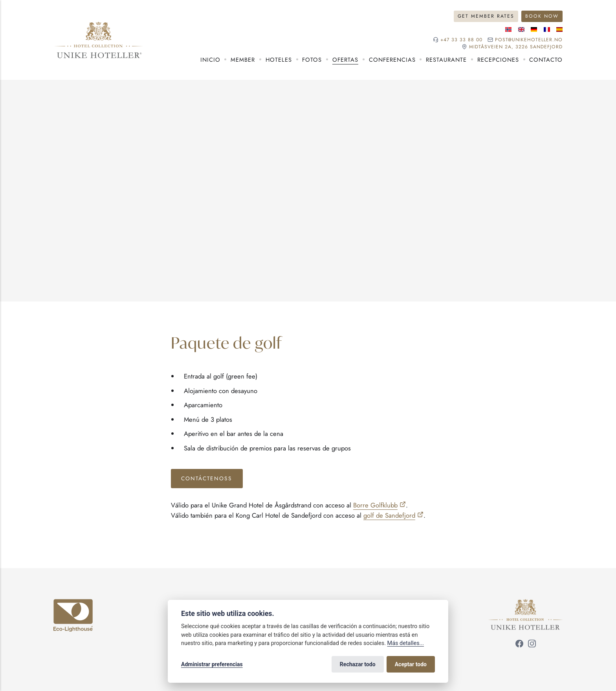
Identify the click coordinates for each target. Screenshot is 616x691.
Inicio (210, 60)
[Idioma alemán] (534, 29)
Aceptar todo (411, 664)
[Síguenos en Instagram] (532, 645)
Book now (542, 16)
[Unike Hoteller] (525, 604)
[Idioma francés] (547, 29)
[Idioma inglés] (521, 29)
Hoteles (279, 60)
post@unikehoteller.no (529, 40)
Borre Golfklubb (375, 505)
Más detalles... (406, 643)
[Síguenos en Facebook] (519, 645)
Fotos (312, 60)
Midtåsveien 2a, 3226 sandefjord (516, 47)
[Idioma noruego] (508, 29)
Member (243, 60)
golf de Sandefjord (389, 515)
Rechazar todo (358, 664)
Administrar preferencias (212, 664)
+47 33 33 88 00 (461, 40)
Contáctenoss (207, 478)
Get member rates (486, 16)
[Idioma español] (559, 29)
